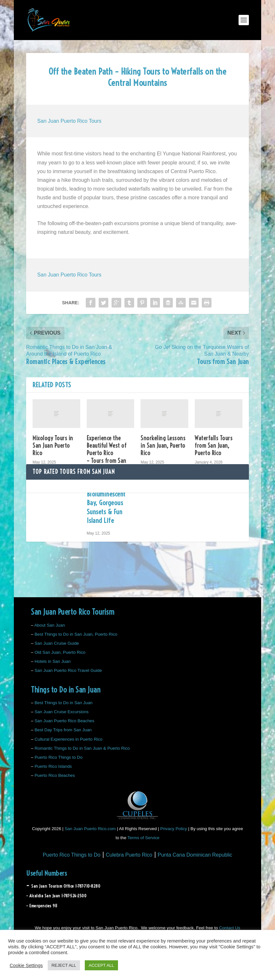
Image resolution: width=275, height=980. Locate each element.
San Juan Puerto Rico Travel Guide (68, 670)
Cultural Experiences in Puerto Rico (68, 739)
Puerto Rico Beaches (55, 775)
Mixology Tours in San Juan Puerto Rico (53, 446)
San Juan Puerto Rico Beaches (64, 721)
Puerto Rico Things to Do (59, 757)
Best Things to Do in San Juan (64, 703)
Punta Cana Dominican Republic (195, 855)
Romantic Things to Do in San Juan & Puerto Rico (82, 748)
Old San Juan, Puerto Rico (60, 652)
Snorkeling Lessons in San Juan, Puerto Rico (163, 446)
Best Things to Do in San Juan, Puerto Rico (76, 634)
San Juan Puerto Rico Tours (69, 121)
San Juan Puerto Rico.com (90, 829)
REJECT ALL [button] (64, 965)
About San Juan (49, 625)
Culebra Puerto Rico (129, 855)
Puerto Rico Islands (53, 766)
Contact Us (230, 928)
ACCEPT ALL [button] (101, 965)
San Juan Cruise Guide (57, 643)
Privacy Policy (174, 829)
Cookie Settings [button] (26, 965)
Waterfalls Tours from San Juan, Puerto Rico (214, 446)
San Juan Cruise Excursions (61, 712)
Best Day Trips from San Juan (63, 730)
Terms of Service (143, 838)
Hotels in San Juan (53, 661)
